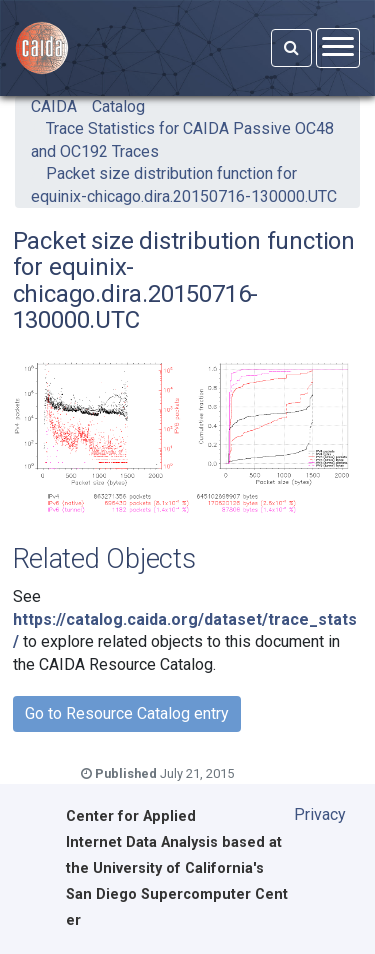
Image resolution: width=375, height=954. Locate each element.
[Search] (291, 48)
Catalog (118, 106)
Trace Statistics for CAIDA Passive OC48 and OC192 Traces (182, 139)
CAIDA (54, 106)
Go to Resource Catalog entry (127, 713)
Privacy (320, 814)
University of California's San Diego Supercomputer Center (177, 894)
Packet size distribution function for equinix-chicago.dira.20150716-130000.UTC (184, 184)
